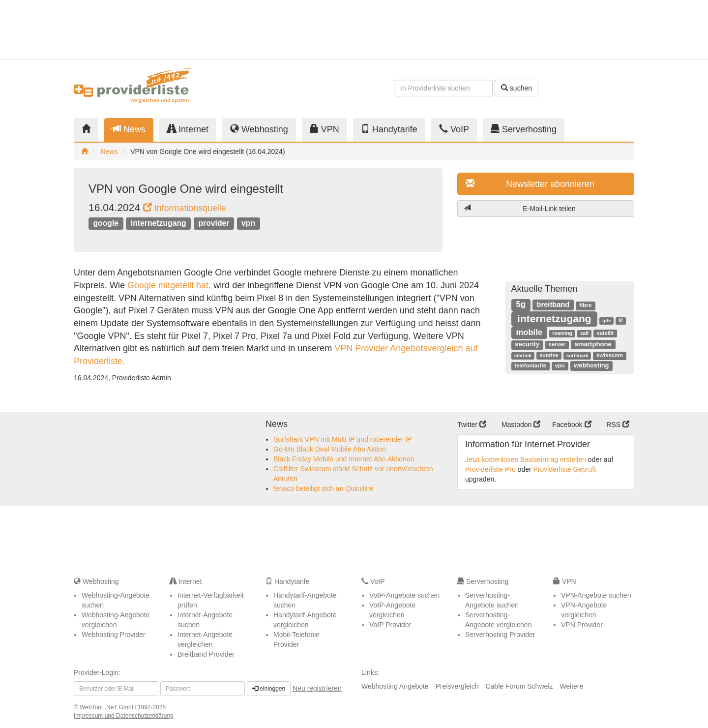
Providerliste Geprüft (565, 469)
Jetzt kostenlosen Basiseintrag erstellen (526, 459)
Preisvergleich (457, 686)
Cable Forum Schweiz (519, 686)
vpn (248, 223)
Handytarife (389, 129)
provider (214, 223)
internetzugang (159, 223)
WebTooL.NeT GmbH (109, 707)
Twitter (472, 425)
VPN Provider (582, 625)
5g (520, 304)
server (557, 344)
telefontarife (530, 365)
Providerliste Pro (490, 469)
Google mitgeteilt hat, (169, 285)
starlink (522, 355)
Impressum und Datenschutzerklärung (124, 716)
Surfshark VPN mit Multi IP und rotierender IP (342, 439)
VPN (324, 129)
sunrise (549, 355)
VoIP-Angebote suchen (404, 595)
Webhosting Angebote (395, 686)
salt (584, 333)
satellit (605, 333)
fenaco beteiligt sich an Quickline (324, 488)
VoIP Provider (390, 625)
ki (620, 320)
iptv (606, 320)
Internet (188, 129)
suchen (516, 88)
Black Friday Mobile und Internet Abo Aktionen (344, 459)
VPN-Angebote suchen (596, 595)
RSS (618, 425)
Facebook (572, 425)
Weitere (571, 686)
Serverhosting (524, 129)
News (129, 129)
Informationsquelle (185, 208)
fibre (586, 305)
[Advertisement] (546, 30)
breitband (553, 304)
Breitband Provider (206, 654)
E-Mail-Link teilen (520, 208)
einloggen (269, 689)
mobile (529, 332)
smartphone (593, 344)
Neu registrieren (317, 688)
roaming (562, 333)
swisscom (610, 355)
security (527, 344)
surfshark (577, 355)
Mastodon (521, 425)
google (106, 223)
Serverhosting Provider (500, 635)
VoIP (454, 129)
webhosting (591, 365)
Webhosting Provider (114, 635)
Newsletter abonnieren (530, 184)
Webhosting (259, 129)
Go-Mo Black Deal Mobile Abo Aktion (330, 449)
